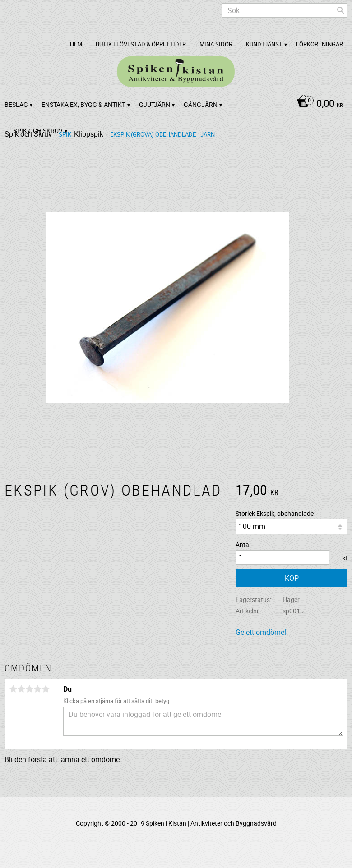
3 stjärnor (29, 689)
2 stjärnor (21, 689)
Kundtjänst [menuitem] (264, 44)
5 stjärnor (46, 689)
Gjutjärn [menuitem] (155, 104)
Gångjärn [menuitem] (201, 104)
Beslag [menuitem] (16, 104)
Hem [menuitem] (76, 44)
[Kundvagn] (317, 104)
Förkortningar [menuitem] (320, 44)
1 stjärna (13, 689)
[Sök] (341, 10)
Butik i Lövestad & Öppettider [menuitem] (141, 44)
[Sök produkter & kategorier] (285, 10)
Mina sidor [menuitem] (216, 44)
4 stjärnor (37, 689)
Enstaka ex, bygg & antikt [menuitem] (83, 104)
